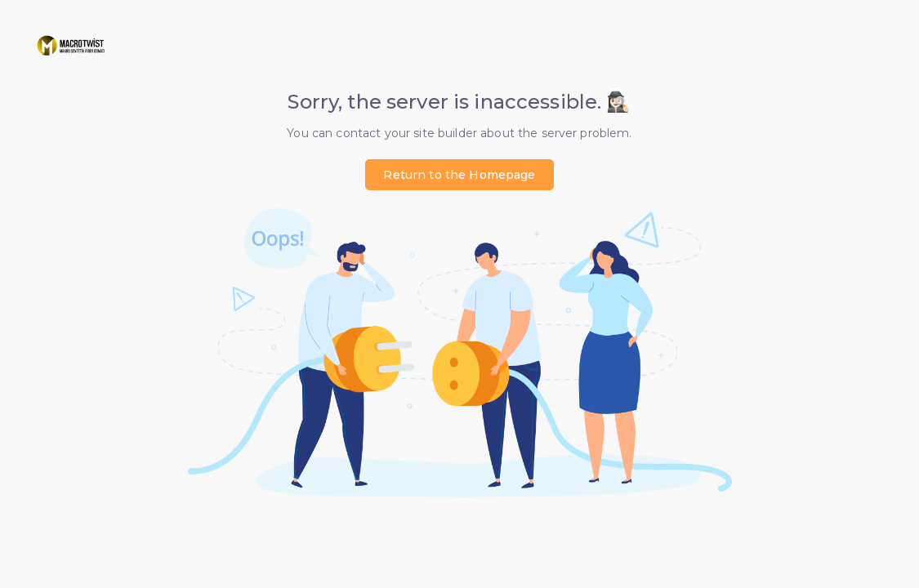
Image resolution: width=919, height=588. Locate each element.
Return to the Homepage (459, 175)
